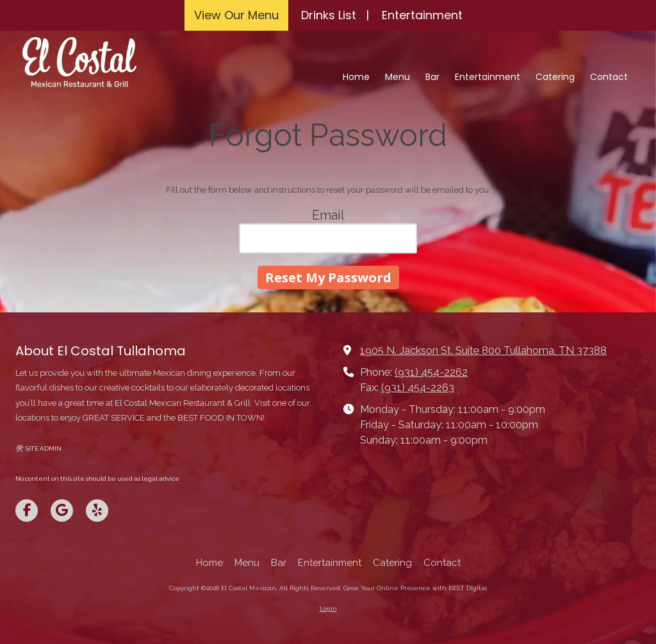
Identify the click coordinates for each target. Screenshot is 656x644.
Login (328, 608)
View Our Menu (236, 15)
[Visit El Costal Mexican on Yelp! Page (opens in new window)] (97, 511)
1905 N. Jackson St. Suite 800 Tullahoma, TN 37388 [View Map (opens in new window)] (483, 350)
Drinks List (329, 15)
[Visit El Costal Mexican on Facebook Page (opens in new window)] (27, 511)
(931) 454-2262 (431, 372)
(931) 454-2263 (418, 388)
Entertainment (422, 15)
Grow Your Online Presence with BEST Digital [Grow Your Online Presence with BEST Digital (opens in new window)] (415, 588)
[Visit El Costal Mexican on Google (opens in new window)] (62, 511)
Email (328, 215)
